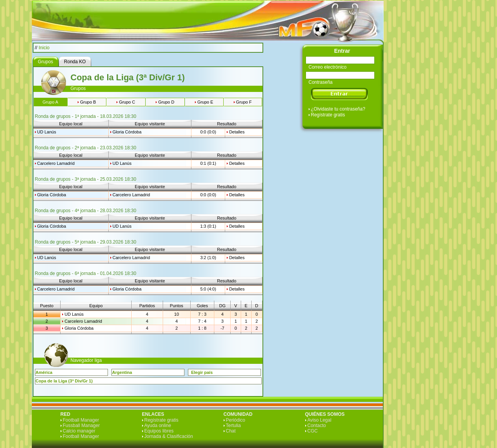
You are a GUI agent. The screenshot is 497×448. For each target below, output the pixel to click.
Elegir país (202, 372)
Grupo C (127, 102)
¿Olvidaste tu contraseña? (338, 109)
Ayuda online (158, 426)
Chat (231, 431)
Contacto (317, 426)
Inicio (44, 48)
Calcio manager (79, 431)
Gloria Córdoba (127, 132)
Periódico (236, 420)
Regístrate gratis (328, 115)
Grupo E (205, 102)
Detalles (237, 132)
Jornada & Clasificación (169, 436)
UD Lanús (47, 132)
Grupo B (88, 102)
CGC (313, 431)
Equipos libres (159, 431)
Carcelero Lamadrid (56, 163)
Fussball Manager (81, 426)
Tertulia (234, 426)
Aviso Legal (320, 420)
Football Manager (81, 420)
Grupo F (244, 102)
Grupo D (166, 102)
